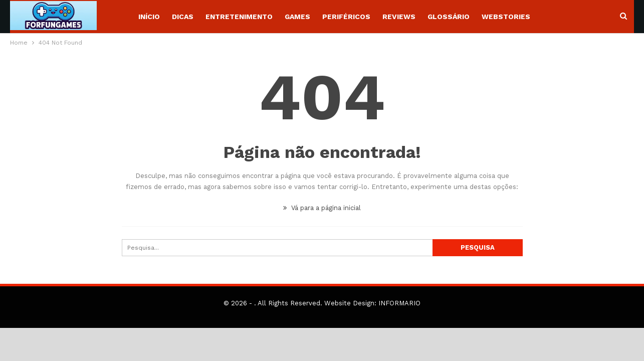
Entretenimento (239, 17)
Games (297, 17)
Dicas (183, 17)
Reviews (399, 17)
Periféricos (346, 17)
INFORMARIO (399, 303)
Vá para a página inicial (322, 208)
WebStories (506, 17)
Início (149, 17)
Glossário (449, 17)
